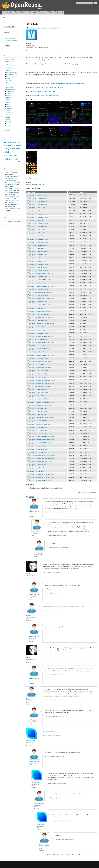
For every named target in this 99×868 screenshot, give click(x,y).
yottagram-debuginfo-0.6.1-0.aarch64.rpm (42, 336)
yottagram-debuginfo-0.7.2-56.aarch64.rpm (42, 455)
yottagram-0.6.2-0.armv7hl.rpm (38, 352)
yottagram (35, 184)
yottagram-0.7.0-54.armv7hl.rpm (39, 374)
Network (9, 81)
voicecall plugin (63, 57)
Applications (8, 62)
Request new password (11, 41)
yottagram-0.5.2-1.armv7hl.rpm (38, 302)
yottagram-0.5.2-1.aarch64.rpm (39, 296)
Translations (8, 126)
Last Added (34, 13)
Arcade (8, 111)
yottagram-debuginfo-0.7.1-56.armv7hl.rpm (42, 440)
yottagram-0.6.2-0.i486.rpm (37, 365)
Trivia (8, 123)
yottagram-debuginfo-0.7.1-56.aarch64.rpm (42, 437)
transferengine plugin (73, 64)
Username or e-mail (9, 26)
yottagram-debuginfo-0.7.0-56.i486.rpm (41, 424)
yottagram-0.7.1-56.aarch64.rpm (39, 427)
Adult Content (10, 66)
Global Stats (44, 13)
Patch (7, 152)
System (8, 96)
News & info (10, 83)
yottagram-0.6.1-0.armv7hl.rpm (38, 339)
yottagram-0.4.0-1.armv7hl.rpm (38, 267)
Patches (8, 85)
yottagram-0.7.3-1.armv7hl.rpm (38, 468)
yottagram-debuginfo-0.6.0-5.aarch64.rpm (42, 317)
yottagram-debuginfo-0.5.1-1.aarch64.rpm (42, 292)
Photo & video (10, 87)
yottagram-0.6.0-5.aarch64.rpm (39, 314)
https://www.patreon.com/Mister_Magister (45, 96)
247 (6, 225)
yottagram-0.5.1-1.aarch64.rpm (39, 289)
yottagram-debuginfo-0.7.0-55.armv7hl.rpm (42, 402)
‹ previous (55, 854)
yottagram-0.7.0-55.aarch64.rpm (39, 390)
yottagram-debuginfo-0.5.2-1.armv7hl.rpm (42, 305)
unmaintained (31, 741)
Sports (8, 93)
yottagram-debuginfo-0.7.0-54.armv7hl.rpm (42, 383)
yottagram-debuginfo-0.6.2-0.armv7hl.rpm (42, 355)
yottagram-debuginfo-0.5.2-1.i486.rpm (40, 311)
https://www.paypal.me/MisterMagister (43, 91)
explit (28, 574)
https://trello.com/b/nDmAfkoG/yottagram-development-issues (65, 83)
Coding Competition (10, 60)
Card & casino (10, 113)
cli (20, 143)
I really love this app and (12, 173)
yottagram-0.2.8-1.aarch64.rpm (39, 239)
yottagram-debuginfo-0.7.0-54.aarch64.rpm (42, 380)
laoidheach (35, 532)
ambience (15, 142)
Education (9, 115)
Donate (52, 13)
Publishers (25, 13)
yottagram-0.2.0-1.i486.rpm (37, 220)
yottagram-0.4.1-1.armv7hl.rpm (38, 277)
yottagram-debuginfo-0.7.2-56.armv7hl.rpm (42, 459)
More (20, 162)
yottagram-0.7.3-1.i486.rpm (37, 471)
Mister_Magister (41, 28)
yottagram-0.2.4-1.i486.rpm (37, 230)
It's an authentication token (12, 193)
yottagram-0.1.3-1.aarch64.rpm (39, 211)
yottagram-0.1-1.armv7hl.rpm (38, 195)
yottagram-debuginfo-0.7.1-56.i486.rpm (41, 443)
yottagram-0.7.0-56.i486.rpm (38, 415)
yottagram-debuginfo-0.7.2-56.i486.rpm (41, 462)
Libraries (7, 130)
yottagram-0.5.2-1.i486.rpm (37, 308)
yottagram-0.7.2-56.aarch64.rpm (39, 446)
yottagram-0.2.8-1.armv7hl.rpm (38, 233)
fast (44, 184)
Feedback (60, 13)
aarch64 (7, 142)
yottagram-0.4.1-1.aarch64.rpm (39, 270)
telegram (29, 184)
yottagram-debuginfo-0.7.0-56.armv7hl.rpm (42, 421)
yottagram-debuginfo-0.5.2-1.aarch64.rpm (42, 299)
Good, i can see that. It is (12, 201)
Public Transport (11, 89)
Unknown (9, 98)
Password (7, 32)
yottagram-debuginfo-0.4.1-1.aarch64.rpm (42, 274)
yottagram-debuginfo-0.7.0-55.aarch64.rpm (42, 399)
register (85, 492)
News (18, 13)
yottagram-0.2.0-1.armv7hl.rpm (38, 214)
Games (7, 102)
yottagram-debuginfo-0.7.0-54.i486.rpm (41, 386)
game (6, 145)
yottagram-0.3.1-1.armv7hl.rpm (38, 261)
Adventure (9, 109)
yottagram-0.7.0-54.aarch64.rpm (39, 371)
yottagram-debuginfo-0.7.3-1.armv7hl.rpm (42, 477)
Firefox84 (29, 699)
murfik (28, 615)
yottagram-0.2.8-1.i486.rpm (37, 236)
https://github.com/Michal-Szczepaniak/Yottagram (47, 87)
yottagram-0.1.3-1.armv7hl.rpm (38, 205)
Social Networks (11, 91)
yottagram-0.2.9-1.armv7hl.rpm (38, 245)
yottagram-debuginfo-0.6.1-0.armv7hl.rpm (42, 343)
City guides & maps (12, 72)
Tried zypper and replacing (12, 204)
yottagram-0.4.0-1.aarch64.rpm (39, 264)
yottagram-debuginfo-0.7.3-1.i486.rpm (40, 481)
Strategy (9, 121)
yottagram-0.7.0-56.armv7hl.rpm (39, 412)
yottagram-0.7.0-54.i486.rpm (38, 377)
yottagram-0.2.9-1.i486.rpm (37, 249)
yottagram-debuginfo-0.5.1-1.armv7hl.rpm (42, 286)
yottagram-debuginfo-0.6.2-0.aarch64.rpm (42, 361)
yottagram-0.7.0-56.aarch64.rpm (39, 408)
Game (8, 104)
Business (9, 70)
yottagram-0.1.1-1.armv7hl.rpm (38, 198)
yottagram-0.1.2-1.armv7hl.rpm (38, 201)
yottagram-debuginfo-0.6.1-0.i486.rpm (40, 349)
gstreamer (12, 145)
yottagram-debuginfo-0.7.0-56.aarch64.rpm (42, 418)
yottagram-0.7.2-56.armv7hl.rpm (39, 449)
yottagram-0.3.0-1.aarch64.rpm (39, 252)
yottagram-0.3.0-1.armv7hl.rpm (38, 255)
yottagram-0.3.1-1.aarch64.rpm (39, 258)
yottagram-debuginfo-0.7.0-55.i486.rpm (41, 405)
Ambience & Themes (12, 68)
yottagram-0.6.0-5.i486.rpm (37, 327)
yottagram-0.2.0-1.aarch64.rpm (39, 217)
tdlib (40, 184)
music (18, 148)
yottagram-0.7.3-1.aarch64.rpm (39, 465)
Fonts (6, 128)
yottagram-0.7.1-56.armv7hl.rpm (39, 430)
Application (9, 64)
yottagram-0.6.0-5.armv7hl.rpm (38, 321)
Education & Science (12, 74)
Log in (80, 492)
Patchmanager (10, 155)
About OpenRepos (8, 13)
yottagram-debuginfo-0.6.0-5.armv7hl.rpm (42, 324)
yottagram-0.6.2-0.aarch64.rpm (39, 358)
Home (3, 18)
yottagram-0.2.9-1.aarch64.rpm (39, 242)
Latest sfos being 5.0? (11, 208)
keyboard (11, 148)
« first (49, 854)
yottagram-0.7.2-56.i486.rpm (38, 452)
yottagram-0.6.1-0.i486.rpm (37, 346)
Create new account (10, 39)
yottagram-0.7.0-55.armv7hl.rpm (39, 393)
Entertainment (10, 77)
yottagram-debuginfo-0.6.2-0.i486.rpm (40, 368)
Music (8, 79)
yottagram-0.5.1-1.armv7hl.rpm (38, 283)
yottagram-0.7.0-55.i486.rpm (38, 396)
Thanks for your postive (11, 185)
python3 (15, 159)
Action (8, 106)
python (7, 159)
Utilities (9, 100)
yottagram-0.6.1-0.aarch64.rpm (39, 333)
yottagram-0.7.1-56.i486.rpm (38, 433)
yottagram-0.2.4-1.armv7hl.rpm (38, 227)
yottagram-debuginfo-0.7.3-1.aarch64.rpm (42, 474)
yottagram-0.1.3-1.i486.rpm (37, 208)
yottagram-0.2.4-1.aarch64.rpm (39, 223)
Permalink (31, 516)
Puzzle (8, 117)
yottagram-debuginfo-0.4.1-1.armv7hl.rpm (42, 280)
